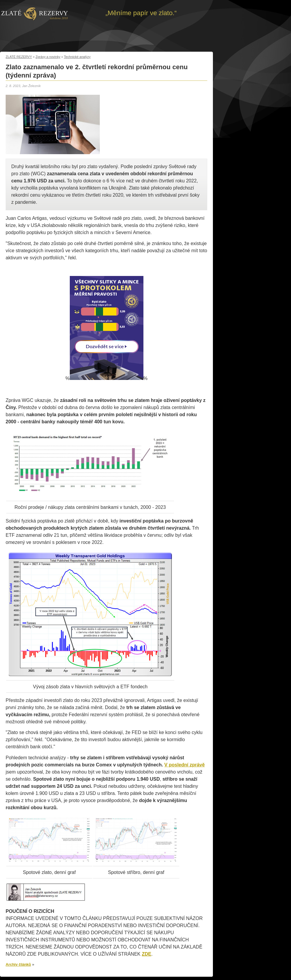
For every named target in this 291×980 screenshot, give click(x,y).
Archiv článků (18, 964)
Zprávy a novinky (48, 57)
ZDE (146, 954)
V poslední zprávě (184, 765)
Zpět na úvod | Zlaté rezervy (35, 13)
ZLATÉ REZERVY (19, 57)
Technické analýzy (77, 57)
